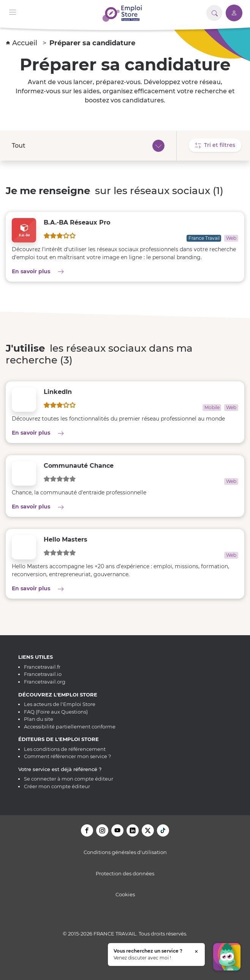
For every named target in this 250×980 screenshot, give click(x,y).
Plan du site (39, 719)
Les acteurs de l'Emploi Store (60, 704)
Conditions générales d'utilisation (125, 852)
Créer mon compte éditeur (57, 786)
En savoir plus (66, 271)
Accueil (23, 43)
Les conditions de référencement (65, 749)
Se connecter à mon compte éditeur (69, 779)
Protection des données (125, 873)
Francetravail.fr (42, 667)
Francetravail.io (43, 674)
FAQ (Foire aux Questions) (56, 712)
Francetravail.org (45, 682)
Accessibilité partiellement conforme (70, 727)
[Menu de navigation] (13, 12)
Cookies (125, 894)
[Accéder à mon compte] (234, 13)
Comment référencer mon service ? (67, 756)
